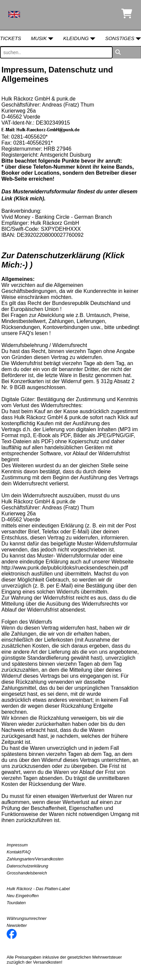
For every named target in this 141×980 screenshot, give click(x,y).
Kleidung (76, 38)
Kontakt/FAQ (19, 852)
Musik (39, 38)
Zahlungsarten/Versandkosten (35, 859)
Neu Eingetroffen (23, 896)
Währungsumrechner (27, 918)
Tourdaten (16, 903)
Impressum (17, 845)
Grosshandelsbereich (27, 873)
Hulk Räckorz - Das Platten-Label (38, 889)
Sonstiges (120, 38)
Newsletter (17, 925)
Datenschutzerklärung (27, 866)
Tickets (10, 38)
